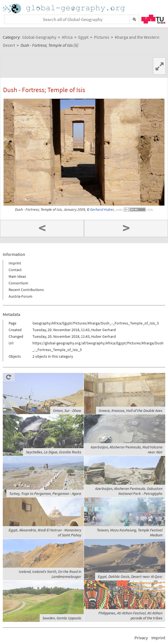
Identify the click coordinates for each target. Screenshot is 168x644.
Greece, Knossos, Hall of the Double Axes (131, 411)
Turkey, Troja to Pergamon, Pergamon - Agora (45, 494)
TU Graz (153, 19)
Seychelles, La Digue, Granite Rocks (54, 452)
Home (64, 8)
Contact (15, 270)
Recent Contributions (26, 290)
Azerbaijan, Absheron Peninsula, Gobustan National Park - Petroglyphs (129, 491)
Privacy (141, 638)
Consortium (18, 283)
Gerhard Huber (102, 210)
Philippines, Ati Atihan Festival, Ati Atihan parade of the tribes (130, 616)
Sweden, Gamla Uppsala (62, 618)
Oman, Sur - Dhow (67, 411)
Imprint (15, 263)
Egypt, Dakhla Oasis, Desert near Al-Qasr (130, 577)
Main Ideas (17, 276)
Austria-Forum (21, 296)
